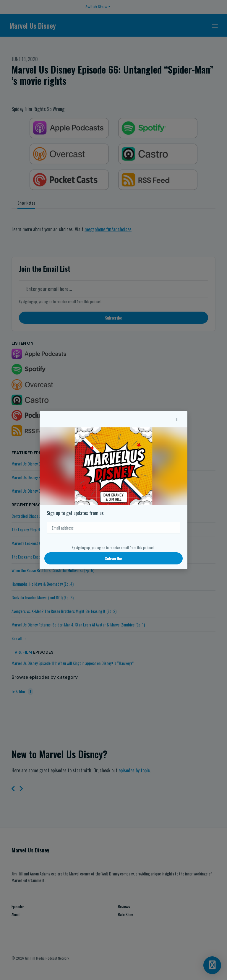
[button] (177, 419)
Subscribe (113, 558)
